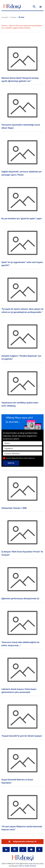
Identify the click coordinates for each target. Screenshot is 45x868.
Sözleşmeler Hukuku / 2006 (14, 508)
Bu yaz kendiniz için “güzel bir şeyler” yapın (22, 218)
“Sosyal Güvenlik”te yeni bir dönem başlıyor (22, 736)
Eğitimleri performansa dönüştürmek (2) (20, 599)
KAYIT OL (11, 463)
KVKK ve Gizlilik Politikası (27, 866)
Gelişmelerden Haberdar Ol (23, 841)
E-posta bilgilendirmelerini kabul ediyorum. (20, 458)
